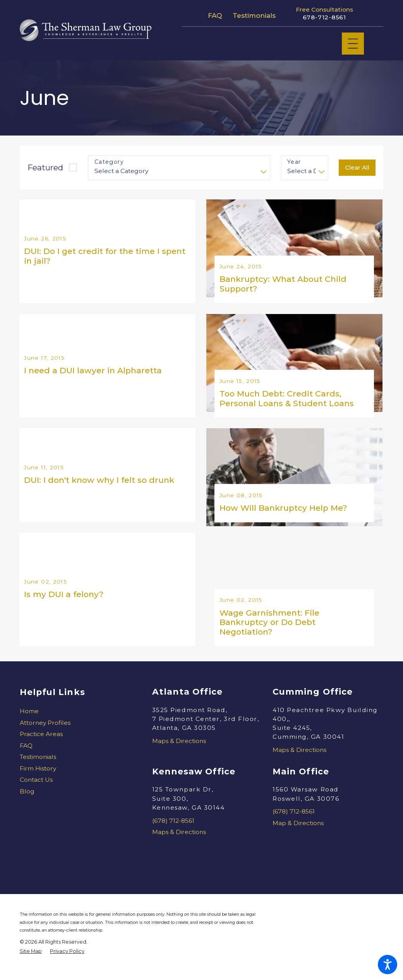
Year (294, 162)
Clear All (357, 167)
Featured (45, 167)
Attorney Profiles (45, 735)
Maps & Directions (179, 753)
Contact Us (36, 792)
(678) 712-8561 (173, 833)
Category (109, 162)
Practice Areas (41, 746)
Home (29, 723)
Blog (27, 803)
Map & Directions (298, 835)
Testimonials (254, 15)
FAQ (215, 15)
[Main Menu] (353, 44)
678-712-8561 (324, 17)
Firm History (38, 780)
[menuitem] (75, 723)
